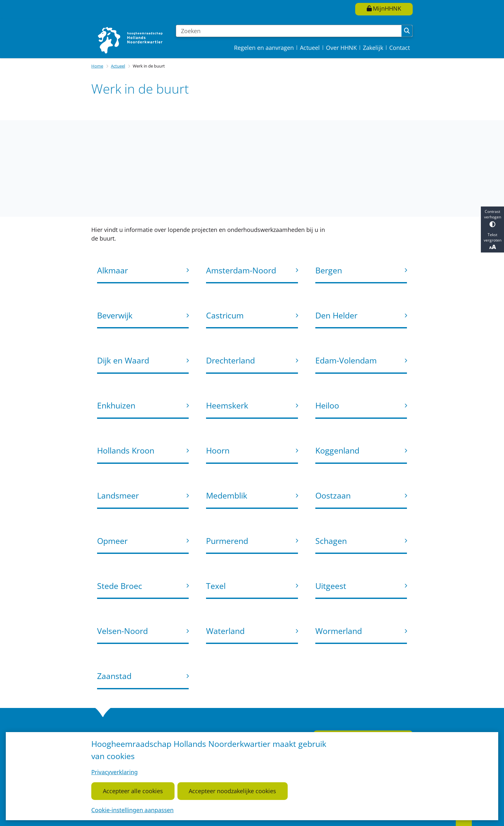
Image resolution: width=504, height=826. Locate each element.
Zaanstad (114, 676)
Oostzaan (333, 495)
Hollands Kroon (126, 450)
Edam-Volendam (346, 360)
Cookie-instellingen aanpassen (132, 810)
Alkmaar (113, 270)
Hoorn (218, 450)
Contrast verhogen (492, 218)
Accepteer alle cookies (133, 791)
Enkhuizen (116, 405)
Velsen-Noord (122, 631)
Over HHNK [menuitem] (341, 48)
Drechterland (230, 360)
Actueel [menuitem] (310, 48)
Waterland (225, 631)
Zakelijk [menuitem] (373, 48)
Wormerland (339, 631)
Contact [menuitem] (400, 48)
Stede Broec (120, 586)
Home (97, 66)
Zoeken (407, 31)
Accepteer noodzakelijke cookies (232, 791)
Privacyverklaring (115, 772)
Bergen (329, 270)
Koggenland (337, 450)
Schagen (331, 541)
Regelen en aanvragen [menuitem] (264, 48)
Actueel (118, 66)
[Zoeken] (289, 31)
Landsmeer (118, 495)
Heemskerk (227, 405)
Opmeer (112, 541)
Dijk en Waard (123, 360)
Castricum (225, 315)
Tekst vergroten (492, 241)
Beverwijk (115, 315)
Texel (216, 586)
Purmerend (227, 541)
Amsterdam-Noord (241, 270)
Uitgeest (331, 586)
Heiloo (327, 405)
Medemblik (227, 495)
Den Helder (336, 315)
